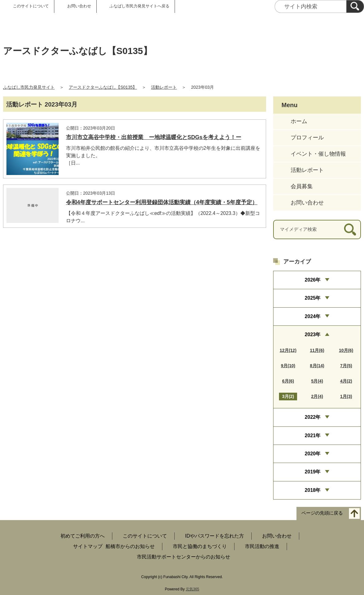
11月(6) (317, 350)
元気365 (192, 589)
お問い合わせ (79, 6)
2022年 (313, 417)
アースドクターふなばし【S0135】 (103, 87)
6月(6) (288, 381)
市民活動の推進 (262, 546)
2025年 (313, 298)
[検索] (355, 6)
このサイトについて (31, 6)
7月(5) (346, 366)
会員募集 (302, 186)
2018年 (313, 490)
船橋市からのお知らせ (130, 546)
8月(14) (317, 366)
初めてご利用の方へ (83, 536)
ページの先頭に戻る (322, 513)
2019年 (313, 472)
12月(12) (288, 350)
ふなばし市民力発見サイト (29, 87)
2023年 (313, 334)
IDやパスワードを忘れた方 (215, 536)
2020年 (313, 454)
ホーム (299, 121)
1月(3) (346, 396)
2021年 (313, 436)
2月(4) (317, 396)
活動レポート (164, 87)
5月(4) (317, 381)
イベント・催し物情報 (318, 154)
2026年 (313, 280)
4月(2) (346, 381)
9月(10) (288, 366)
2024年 (313, 316)
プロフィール (307, 138)
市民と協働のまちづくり (200, 546)
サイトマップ (88, 546)
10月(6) (346, 350)
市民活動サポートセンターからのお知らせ (184, 557)
